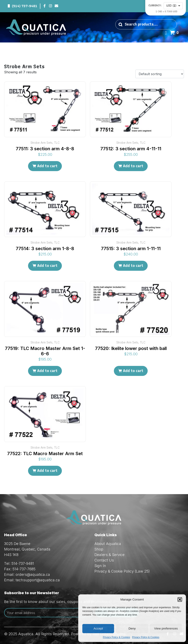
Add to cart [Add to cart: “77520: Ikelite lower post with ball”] (133, 371)
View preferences (166, 628)
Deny (132, 628)
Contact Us (104, 560)
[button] (180, 599)
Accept (98, 628)
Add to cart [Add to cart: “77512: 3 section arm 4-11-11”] (133, 166)
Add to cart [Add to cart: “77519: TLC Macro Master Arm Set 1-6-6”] (47, 371)
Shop (99, 549)
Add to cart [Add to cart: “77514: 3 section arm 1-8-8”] (47, 266)
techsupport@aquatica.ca (38, 580)
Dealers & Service (109, 555)
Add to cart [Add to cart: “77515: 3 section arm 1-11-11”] (133, 266)
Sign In (100, 566)
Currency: (155, 6)
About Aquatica (108, 544)
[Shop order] (160, 74)
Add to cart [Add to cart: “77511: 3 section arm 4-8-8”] (47, 166)
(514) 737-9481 (25, 6)
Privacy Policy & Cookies (116, 637)
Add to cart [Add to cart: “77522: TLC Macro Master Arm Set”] (47, 471)
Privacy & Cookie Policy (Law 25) (122, 571)
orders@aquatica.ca (33, 574)
